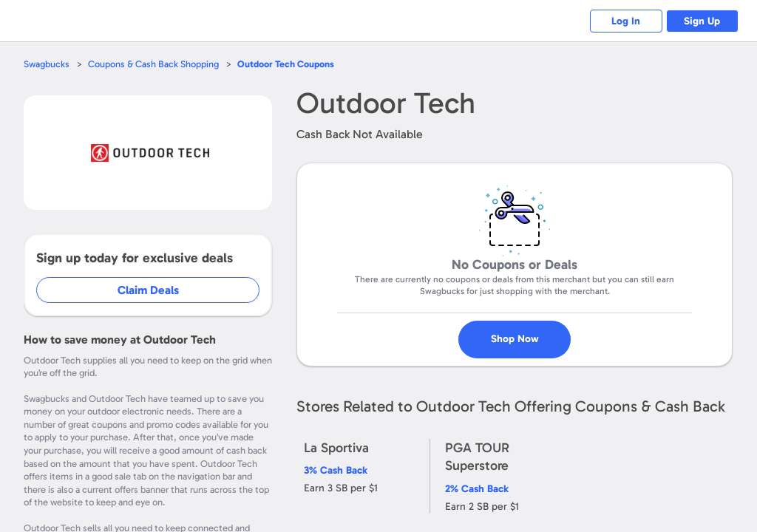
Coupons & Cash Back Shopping (153, 64)
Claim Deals (149, 290)
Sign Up (702, 21)
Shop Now (515, 333)
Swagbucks (47, 64)
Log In (624, 21)
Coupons (286, 64)
